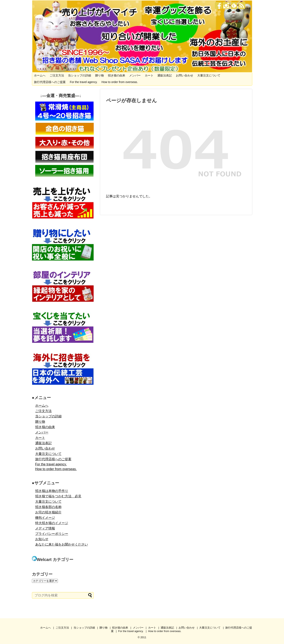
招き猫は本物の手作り (52, 491)
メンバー (135, 75)
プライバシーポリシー (52, 534)
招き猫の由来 (117, 75)
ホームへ (40, 75)
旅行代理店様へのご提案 (50, 82)
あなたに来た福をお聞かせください (62, 544)
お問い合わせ (185, 75)
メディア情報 (45, 528)
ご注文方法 (57, 75)
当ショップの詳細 (79, 75)
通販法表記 (165, 75)
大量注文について (209, 75)
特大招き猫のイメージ (52, 523)
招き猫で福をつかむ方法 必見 (58, 496)
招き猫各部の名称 (48, 507)
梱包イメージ (45, 518)
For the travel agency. (84, 82)
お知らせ (42, 539)
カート (149, 75)
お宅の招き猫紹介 (48, 512)
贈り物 (99, 75)
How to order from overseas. (120, 82)
